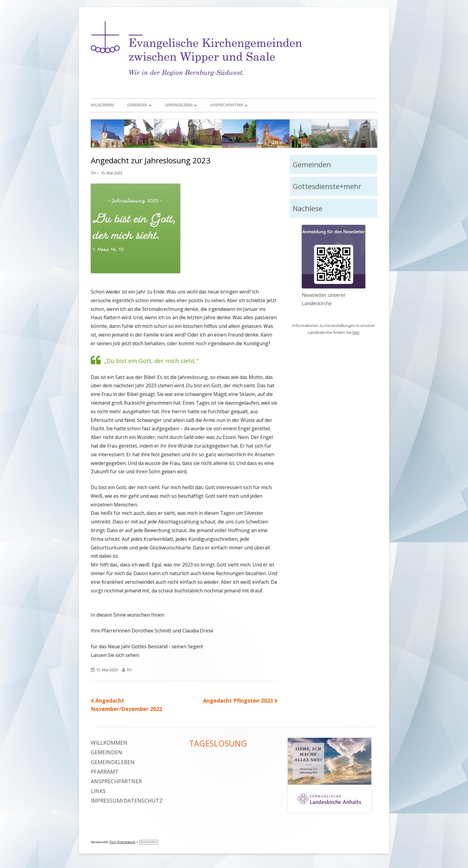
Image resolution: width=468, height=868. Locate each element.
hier (356, 332)
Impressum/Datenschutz (127, 801)
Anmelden (149, 842)
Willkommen (102, 105)
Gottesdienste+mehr (327, 186)
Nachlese (308, 208)
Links (98, 791)
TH (93, 173)
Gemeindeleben (179, 105)
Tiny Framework (122, 842)
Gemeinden (137, 105)
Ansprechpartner (227, 105)
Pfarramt (105, 772)
